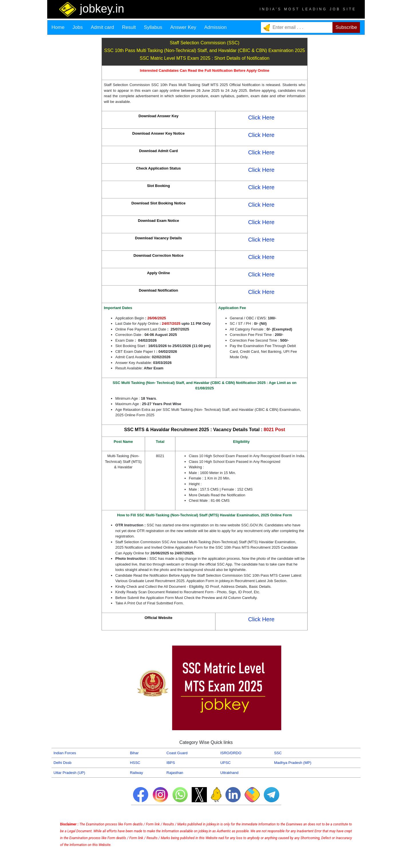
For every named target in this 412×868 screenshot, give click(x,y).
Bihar (134, 753)
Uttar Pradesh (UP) (69, 773)
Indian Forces (65, 753)
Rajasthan (175, 773)
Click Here (261, 118)
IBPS (171, 763)
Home (58, 27)
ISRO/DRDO (231, 753)
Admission (215, 27)
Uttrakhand (229, 773)
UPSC (225, 763)
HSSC (135, 763)
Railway (136, 773)
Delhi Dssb (63, 763)
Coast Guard (177, 753)
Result (129, 27)
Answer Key (183, 27)
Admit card (102, 27)
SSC (278, 753)
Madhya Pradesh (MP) (293, 763)
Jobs (78, 27)
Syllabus (153, 27)
